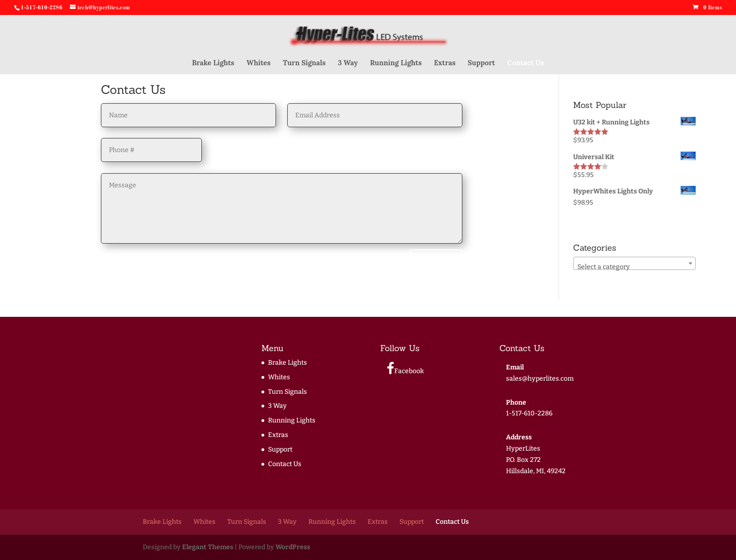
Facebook (405, 368)
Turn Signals (304, 63)
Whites (258, 63)
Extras (445, 63)
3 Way (348, 63)
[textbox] (634, 267)
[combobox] (634, 263)
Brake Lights (213, 63)
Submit (436, 261)
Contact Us (526, 63)
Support (482, 63)
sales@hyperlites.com (540, 379)
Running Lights (396, 63)
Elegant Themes (208, 547)
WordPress (293, 547)
